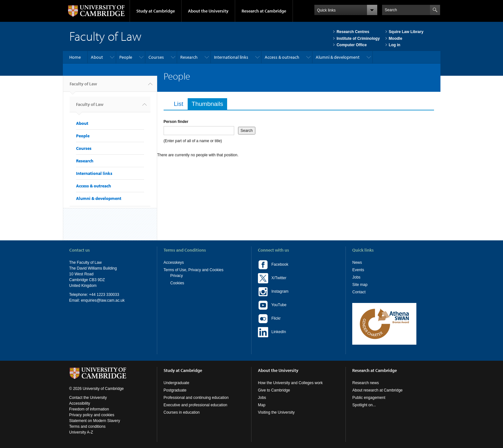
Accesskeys (174, 263)
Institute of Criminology (358, 39)
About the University (208, 11)
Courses (156, 57)
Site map (360, 285)
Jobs (356, 277)
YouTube (272, 305)
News (357, 263)
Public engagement (369, 398)
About (97, 57)
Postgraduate (175, 390)
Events (358, 270)
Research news (366, 383)
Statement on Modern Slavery (95, 421)
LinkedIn (272, 332)
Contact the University (88, 398)
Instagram (273, 292)
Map (262, 405)
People (126, 57)
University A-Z (81, 432)
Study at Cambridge (156, 11)
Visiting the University (276, 412)
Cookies (177, 283)
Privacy (177, 276)
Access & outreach (282, 57)
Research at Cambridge (264, 11)
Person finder (176, 122)
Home (75, 57)
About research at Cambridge (377, 390)
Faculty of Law (83, 86)
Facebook (273, 265)
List (179, 104)
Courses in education (182, 412)
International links (231, 57)
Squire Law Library (406, 32)
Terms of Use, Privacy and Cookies (194, 270)
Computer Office (352, 45)
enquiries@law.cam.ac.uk (103, 300)
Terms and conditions (87, 426)
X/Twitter (272, 278)
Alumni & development (338, 57)
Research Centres (353, 32)
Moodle (396, 39)
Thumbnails (209, 104)
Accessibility (80, 403)
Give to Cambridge (274, 390)
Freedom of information (89, 409)
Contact (359, 292)
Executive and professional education (196, 405)
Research (189, 57)
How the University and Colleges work (290, 383)
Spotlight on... (364, 405)
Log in (395, 45)
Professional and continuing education (196, 398)
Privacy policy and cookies (92, 415)
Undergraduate (176, 383)
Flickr (269, 319)
